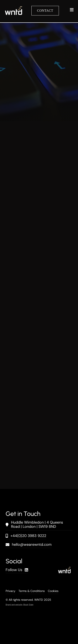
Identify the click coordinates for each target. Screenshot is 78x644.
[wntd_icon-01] (14, 8)
